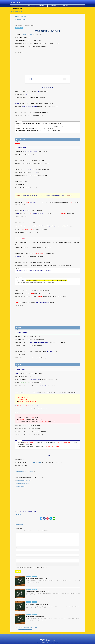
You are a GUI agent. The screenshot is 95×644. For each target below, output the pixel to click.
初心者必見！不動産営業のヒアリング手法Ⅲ (28, 627)
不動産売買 (53, 6)
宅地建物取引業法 (19, 524)
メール (17, 553)
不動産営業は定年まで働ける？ (25, 629)
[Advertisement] (48, 63)
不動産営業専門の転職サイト (21, 19)
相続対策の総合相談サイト (16, 11)
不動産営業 (42, 6)
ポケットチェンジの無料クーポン (22, 16)
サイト (17, 558)
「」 (24, 481)
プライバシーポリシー (53, 637)
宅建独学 (30, 6)
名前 (17, 548)
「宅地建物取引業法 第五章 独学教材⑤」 (25, 471)
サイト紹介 (40, 637)
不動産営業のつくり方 (18, 2)
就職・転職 (65, 6)
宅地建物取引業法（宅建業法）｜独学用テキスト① (37, 592)
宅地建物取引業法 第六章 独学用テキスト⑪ (36, 579)
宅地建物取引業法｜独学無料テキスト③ (35, 617)
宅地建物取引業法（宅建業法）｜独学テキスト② (37, 604)
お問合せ (46, 637)
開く (64, 79)
